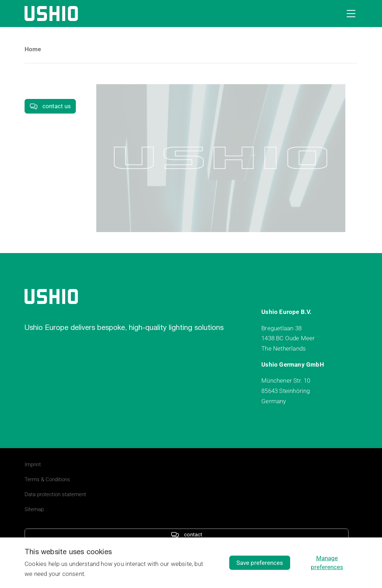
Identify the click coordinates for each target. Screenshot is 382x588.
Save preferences (260, 563)
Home (33, 49)
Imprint (33, 464)
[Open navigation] (350, 14)
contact (186, 535)
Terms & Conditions (47, 479)
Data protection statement (55, 494)
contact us (50, 106)
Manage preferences (327, 563)
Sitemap (34, 509)
